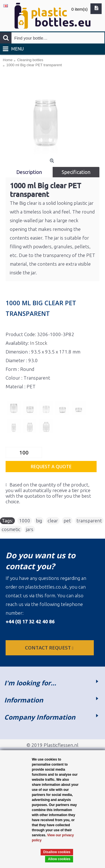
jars (30, 529)
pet (67, 521)
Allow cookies (59, 859)
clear (53, 521)
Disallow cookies (57, 852)
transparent (89, 521)
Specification (76, 172)
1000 (25, 521)
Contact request (50, 648)
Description (29, 172)
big (39, 521)
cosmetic (11, 529)
